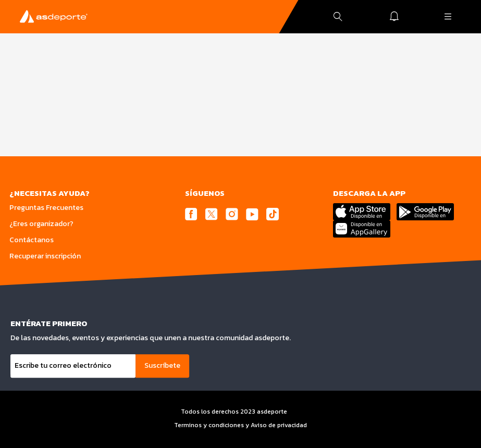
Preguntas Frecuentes (46, 208)
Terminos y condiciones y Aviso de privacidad (240, 425)
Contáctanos (32, 240)
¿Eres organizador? (41, 224)
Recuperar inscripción (45, 256)
